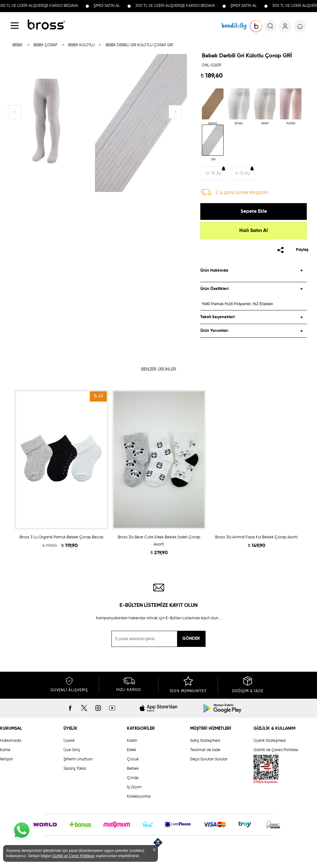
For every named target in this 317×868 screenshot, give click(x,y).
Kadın (132, 741)
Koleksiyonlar (139, 797)
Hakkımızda (11, 741)
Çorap (133, 778)
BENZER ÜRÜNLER (159, 369)
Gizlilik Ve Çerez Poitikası (276, 750)
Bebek (133, 769)
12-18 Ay (213, 173)
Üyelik (69, 741)
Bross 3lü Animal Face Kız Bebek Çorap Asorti (256, 537)
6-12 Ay (243, 173)
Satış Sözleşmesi (205, 741)
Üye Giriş (72, 750)
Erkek (132, 750)
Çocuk (133, 759)
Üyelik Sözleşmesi (270, 741)
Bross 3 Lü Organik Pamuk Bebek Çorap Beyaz (61, 537)
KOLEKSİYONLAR (234, 26)
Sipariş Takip (75, 769)
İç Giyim (134, 787)
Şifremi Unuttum (78, 759)
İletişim (7, 759)
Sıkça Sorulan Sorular (209, 759)
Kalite (5, 750)
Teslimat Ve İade (205, 750)
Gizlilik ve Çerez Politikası (74, 856)
